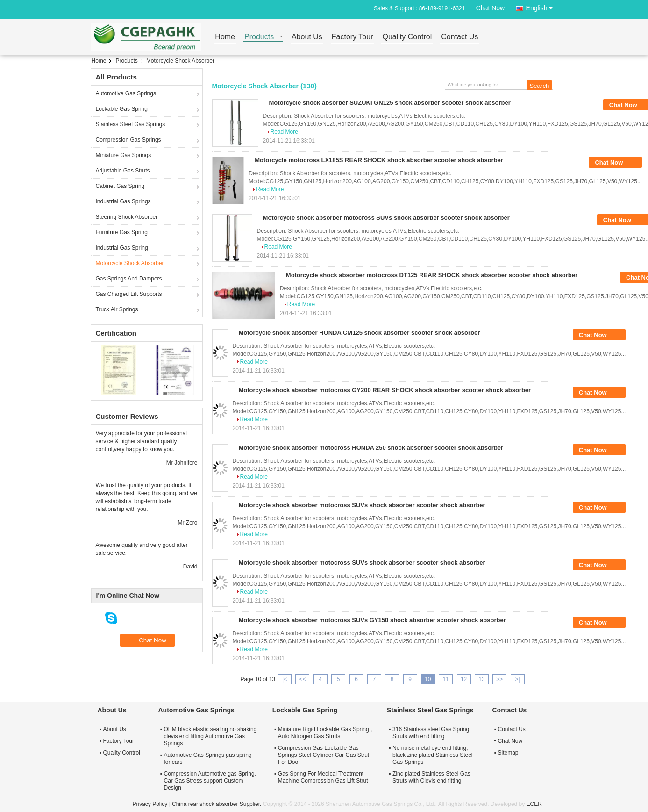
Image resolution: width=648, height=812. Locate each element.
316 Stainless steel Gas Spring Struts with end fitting (431, 733)
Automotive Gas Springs (126, 93)
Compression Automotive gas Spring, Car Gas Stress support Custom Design (210, 781)
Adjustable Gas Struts (123, 171)
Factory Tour (352, 37)
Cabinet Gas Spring (120, 186)
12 (464, 679)
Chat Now (490, 8)
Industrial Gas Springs (123, 201)
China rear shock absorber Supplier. (217, 804)
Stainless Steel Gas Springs (131, 124)
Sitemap (508, 753)
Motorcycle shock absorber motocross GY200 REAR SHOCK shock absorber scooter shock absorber (385, 390)
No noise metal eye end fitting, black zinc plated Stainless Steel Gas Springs (432, 755)
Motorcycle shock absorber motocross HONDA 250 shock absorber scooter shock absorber (371, 448)
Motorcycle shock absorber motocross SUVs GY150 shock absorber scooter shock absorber (372, 620)
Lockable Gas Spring (122, 109)
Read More (284, 132)
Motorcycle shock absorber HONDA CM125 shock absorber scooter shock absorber (360, 333)
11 (446, 679)
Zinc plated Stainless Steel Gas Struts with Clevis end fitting (431, 777)
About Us (307, 37)
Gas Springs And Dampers (129, 279)
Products (259, 37)
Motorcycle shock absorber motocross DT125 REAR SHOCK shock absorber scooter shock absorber (432, 275)
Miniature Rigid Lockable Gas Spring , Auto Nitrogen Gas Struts (325, 733)
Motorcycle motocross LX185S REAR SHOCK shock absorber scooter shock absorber (379, 160)
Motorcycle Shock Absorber (130, 263)
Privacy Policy (150, 804)
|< (285, 679)
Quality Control (407, 37)
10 (428, 679)
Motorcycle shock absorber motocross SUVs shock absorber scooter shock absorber (386, 218)
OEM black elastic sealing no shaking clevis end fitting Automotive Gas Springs (210, 736)
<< (302, 679)
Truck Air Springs (117, 309)
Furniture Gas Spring (122, 232)
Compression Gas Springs (128, 140)
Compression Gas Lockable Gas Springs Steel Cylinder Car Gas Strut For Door (324, 755)
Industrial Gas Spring (122, 248)
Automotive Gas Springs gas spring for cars (208, 758)
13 (481, 679)
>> (499, 679)
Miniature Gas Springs (124, 155)
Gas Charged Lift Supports (129, 294)
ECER (534, 804)
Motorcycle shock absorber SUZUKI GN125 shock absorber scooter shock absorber (390, 103)
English (542, 6)
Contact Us (459, 37)
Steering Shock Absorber (127, 217)
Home (225, 37)
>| (518, 679)
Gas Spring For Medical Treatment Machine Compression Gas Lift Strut (323, 777)
